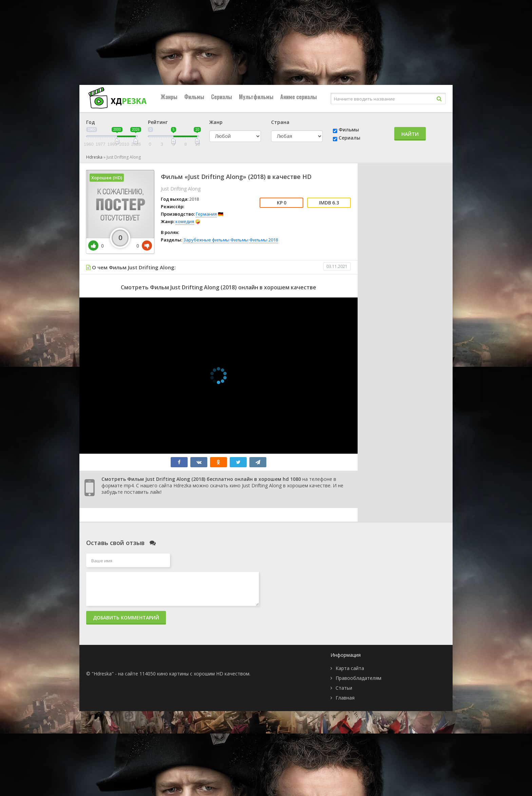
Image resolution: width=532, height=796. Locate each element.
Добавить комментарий (126, 618)
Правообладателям (358, 678)
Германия (206, 214)
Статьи (344, 688)
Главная (345, 698)
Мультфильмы (256, 97)
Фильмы (194, 97)
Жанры (169, 97)
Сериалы (222, 97)
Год (91, 122)
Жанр (216, 122)
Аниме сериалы (299, 97)
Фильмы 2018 (264, 240)
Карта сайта (350, 668)
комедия (185, 221)
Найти (410, 134)
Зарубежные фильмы (206, 240)
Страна (280, 122)
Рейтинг (158, 122)
